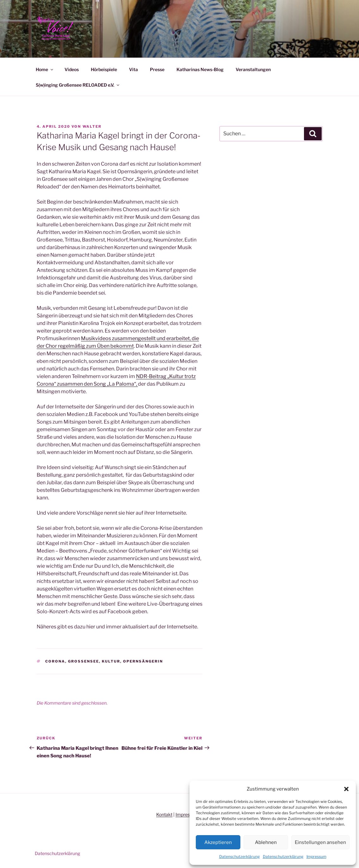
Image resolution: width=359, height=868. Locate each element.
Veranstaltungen (253, 69)
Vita (133, 69)
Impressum (316, 856)
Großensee (84, 661)
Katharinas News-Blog (200, 69)
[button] (346, 789)
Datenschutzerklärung (239, 856)
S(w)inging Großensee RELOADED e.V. (78, 85)
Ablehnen (266, 842)
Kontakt (164, 814)
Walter (92, 126)
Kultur (111, 661)
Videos (72, 69)
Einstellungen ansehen (320, 842)
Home (45, 69)
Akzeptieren (218, 842)
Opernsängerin (143, 661)
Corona (55, 661)
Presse (157, 69)
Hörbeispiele (104, 69)
